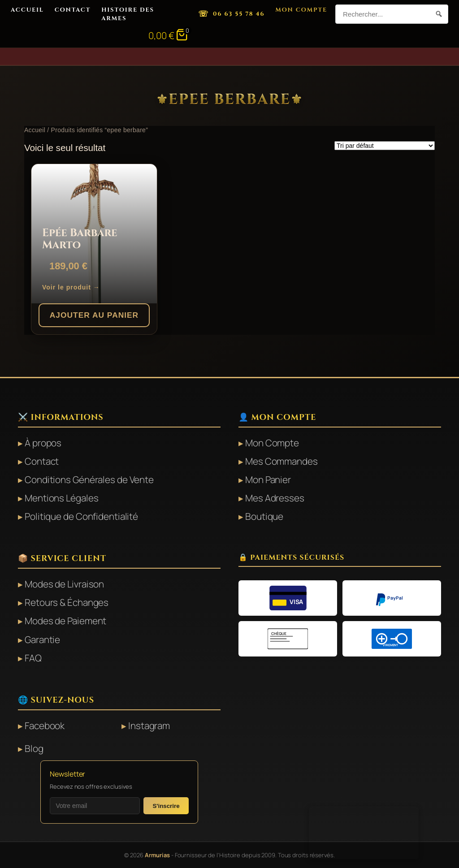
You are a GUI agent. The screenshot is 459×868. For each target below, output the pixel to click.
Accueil (27, 10)
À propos (43, 443)
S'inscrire (166, 806)
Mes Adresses (275, 498)
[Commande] (385, 146)
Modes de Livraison (64, 584)
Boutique (264, 516)
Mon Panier (268, 479)
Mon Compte (301, 10)
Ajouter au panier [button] (94, 315)
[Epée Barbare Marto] (94, 234)
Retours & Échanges (67, 602)
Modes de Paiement (65, 621)
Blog (34, 748)
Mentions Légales (61, 498)
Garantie (42, 639)
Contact (73, 10)
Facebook (45, 725)
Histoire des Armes (128, 14)
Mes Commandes (281, 461)
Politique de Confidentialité (81, 516)
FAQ (33, 658)
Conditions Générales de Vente (89, 479)
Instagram (149, 725)
